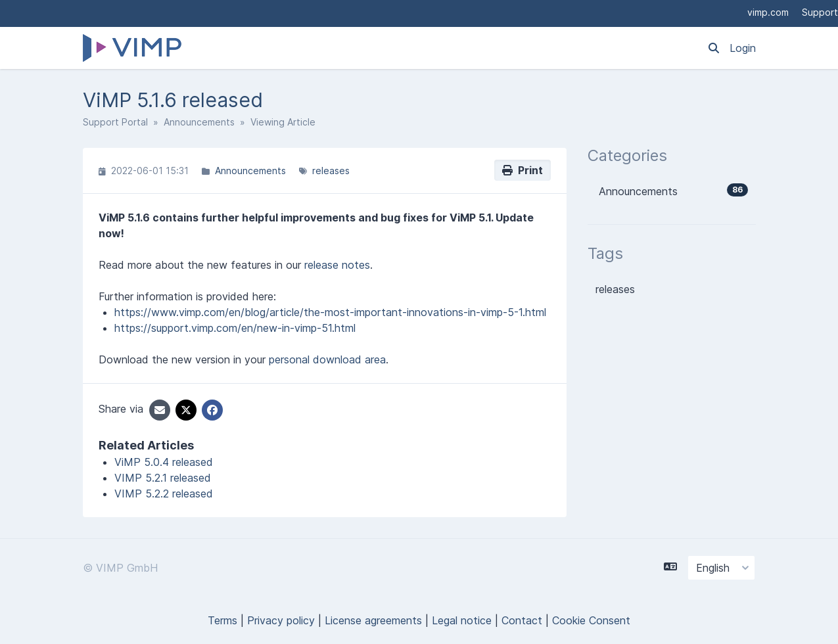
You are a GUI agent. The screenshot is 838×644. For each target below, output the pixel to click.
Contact (522, 620)
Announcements (199, 122)
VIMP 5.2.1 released (163, 478)
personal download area (327, 359)
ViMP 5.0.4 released (164, 462)
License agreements (373, 620)
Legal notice (462, 620)
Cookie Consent (591, 620)
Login (743, 48)
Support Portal (115, 122)
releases (331, 171)
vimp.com (768, 12)
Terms (222, 620)
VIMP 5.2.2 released (164, 494)
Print (523, 170)
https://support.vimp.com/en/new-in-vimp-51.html (235, 328)
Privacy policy (281, 620)
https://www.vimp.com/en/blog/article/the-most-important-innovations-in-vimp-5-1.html (330, 312)
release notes (337, 265)
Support (820, 12)
